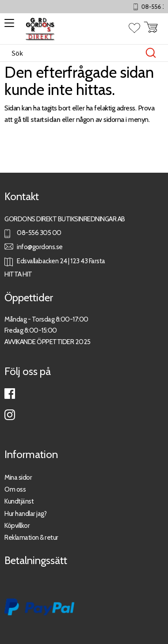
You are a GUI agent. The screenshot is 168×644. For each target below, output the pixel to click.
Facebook (10, 394)
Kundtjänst (19, 501)
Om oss (15, 489)
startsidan (45, 119)
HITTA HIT (18, 274)
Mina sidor (18, 477)
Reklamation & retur (31, 537)
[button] (8, 26)
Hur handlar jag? (25, 513)
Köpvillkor (17, 525)
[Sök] (151, 53)
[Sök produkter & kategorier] (75, 53)
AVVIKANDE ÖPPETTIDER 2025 (48, 342)
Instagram (10, 415)
